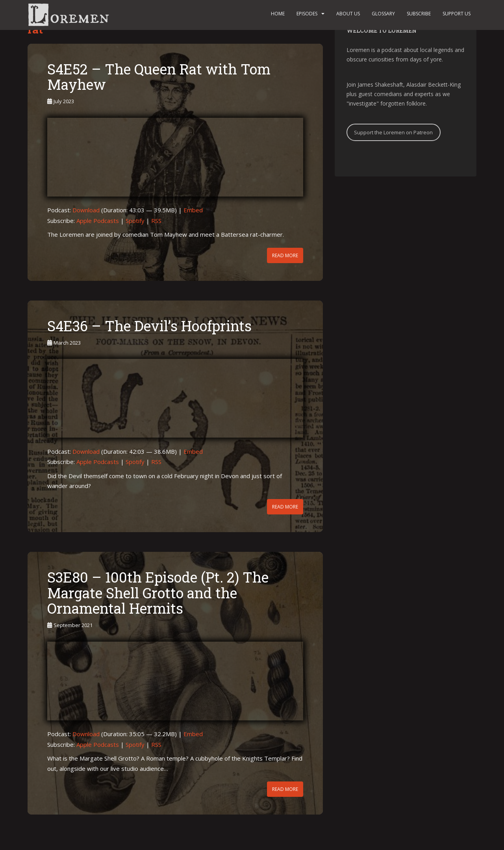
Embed (193, 210)
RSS (156, 221)
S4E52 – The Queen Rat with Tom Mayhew (159, 77)
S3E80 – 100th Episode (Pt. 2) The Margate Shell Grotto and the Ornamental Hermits (158, 593)
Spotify (135, 221)
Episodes (307, 14)
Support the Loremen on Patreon (393, 132)
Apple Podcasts (98, 221)
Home (278, 14)
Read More (285, 255)
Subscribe (419, 14)
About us (348, 14)
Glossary (383, 14)
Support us (457, 14)
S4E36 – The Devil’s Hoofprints (149, 326)
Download (86, 210)
